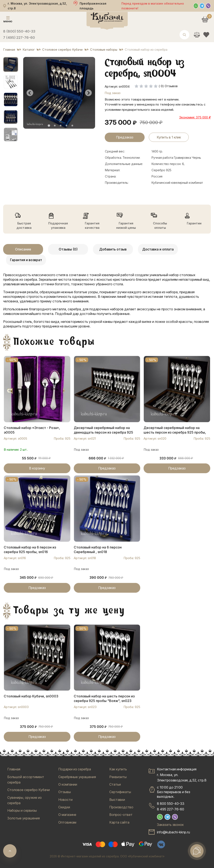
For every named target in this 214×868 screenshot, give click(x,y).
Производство (121, 807)
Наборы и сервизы (22, 810)
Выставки (117, 800)
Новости (65, 800)
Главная (14, 769)
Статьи (115, 784)
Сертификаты (120, 792)
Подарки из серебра (75, 769)
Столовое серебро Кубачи (29, 790)
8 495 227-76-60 (171, 809)
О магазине (67, 815)
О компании (68, 784)
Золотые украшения (24, 818)
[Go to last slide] (30, 93)
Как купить (118, 769)
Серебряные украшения (77, 777)
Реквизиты (118, 777)
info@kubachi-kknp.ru (173, 832)
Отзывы (65, 792)
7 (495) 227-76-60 (19, 38)
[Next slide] (88, 93)
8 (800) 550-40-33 (19, 31)
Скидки (64, 807)
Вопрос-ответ (121, 815)
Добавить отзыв (113, 249)
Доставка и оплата (158, 249)
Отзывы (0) (68, 249)
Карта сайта (119, 822)
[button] (11, 64)
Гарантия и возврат (26, 260)
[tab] (49, 126)
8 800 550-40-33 (171, 804)
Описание (23, 249)
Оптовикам (67, 822)
